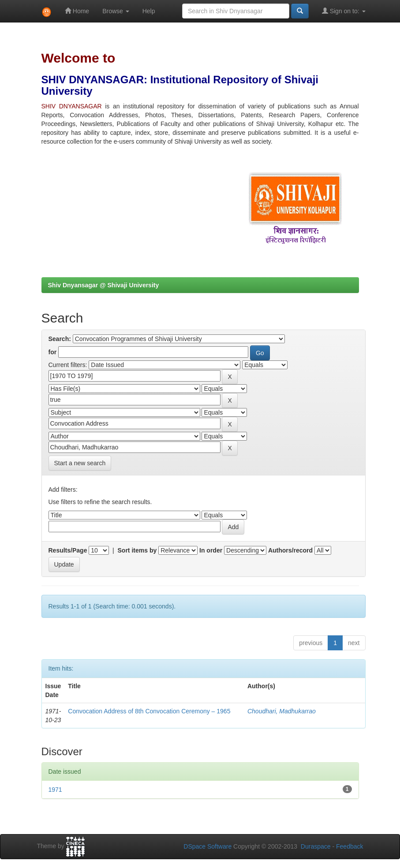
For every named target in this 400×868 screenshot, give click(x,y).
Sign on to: (344, 11)
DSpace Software (207, 846)
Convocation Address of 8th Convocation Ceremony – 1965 (149, 711)
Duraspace (316, 846)
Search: (60, 339)
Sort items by (137, 550)
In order (211, 550)
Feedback (350, 846)
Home (77, 11)
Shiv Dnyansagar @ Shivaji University (104, 285)
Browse (116, 11)
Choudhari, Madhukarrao (282, 711)
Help (149, 11)
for (53, 352)
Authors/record (290, 550)
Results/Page (68, 550)
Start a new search (80, 463)
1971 (55, 790)
